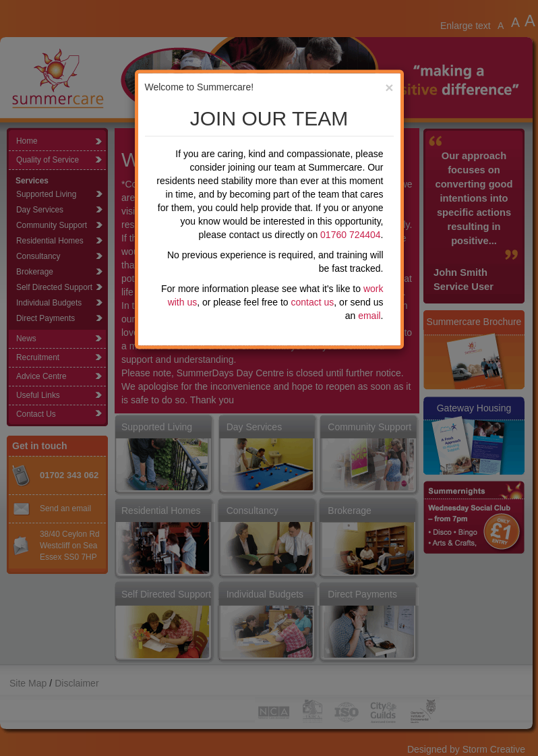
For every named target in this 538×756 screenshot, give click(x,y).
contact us (313, 302)
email (369, 316)
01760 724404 (351, 235)
